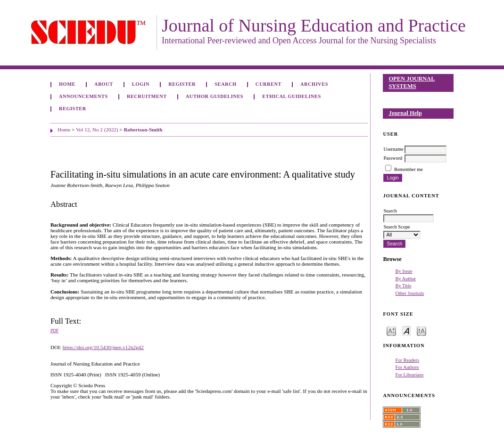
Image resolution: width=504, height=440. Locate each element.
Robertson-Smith (143, 130)
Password (393, 158)
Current (269, 84)
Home (67, 84)
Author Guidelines (215, 96)
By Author (405, 279)
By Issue (404, 271)
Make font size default (406, 330)
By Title (403, 286)
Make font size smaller (391, 330)
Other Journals (409, 293)
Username (393, 149)
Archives (314, 84)
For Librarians (409, 375)
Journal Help (405, 113)
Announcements (83, 96)
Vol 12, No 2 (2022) (97, 130)
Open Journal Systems (412, 82)
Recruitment (147, 96)
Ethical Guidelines (292, 96)
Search (225, 84)
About (104, 84)
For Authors (407, 367)
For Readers (407, 360)
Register (182, 84)
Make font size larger (421, 330)
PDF (54, 331)
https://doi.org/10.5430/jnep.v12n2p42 (103, 347)
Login (141, 84)
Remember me (409, 169)
